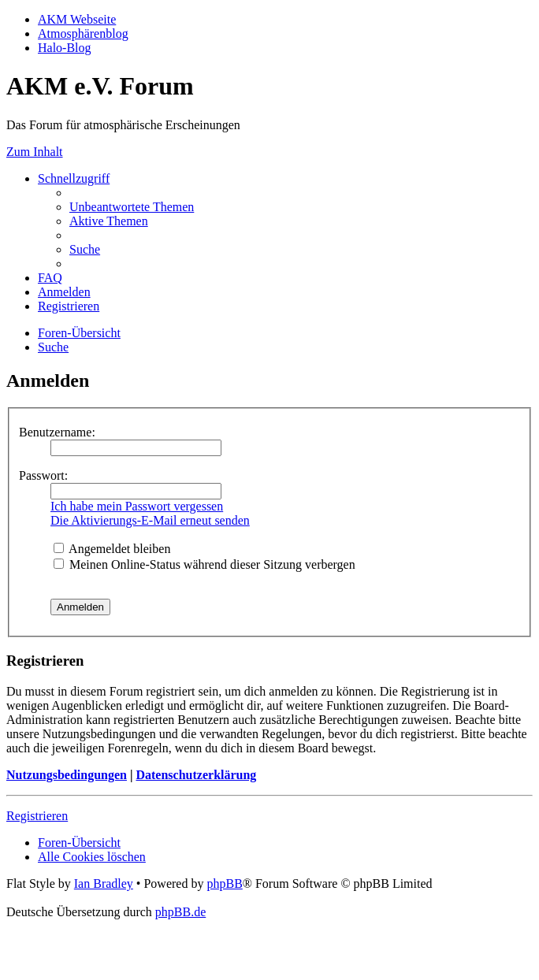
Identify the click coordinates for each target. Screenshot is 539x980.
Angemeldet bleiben (112, 549)
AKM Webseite (77, 19)
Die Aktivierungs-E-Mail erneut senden (150, 520)
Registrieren (37, 816)
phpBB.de (180, 912)
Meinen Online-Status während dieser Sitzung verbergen (204, 564)
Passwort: (43, 475)
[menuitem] (132, 207)
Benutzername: (57, 432)
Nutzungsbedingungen (67, 775)
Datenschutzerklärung (196, 775)
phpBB (224, 883)
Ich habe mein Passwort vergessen (137, 506)
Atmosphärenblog (83, 33)
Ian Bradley (104, 883)
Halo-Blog (65, 48)
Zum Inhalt (35, 152)
